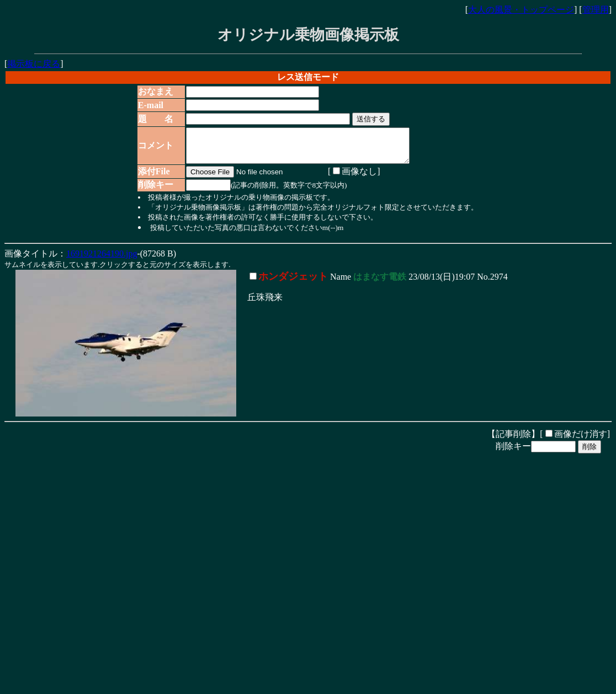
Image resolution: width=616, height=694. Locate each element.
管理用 (596, 10)
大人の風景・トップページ (521, 10)
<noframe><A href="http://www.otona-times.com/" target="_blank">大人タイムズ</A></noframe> (170, 665)
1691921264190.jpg (102, 260)
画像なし (351, 178)
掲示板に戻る (34, 64)
